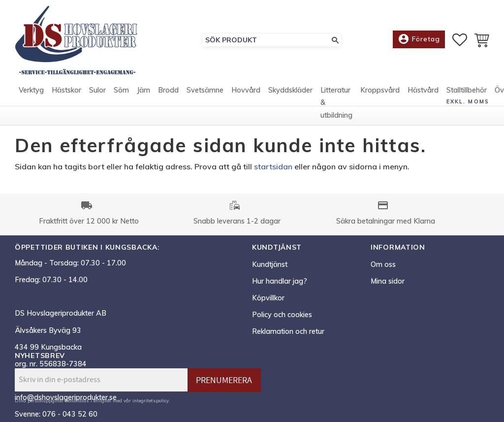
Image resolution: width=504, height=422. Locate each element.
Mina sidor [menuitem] (388, 281)
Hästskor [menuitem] (66, 90)
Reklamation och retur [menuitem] (288, 331)
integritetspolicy (151, 400)
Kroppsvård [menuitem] (380, 90)
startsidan (273, 166)
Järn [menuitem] (143, 90)
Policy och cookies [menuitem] (282, 315)
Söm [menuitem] (121, 90)
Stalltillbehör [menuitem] (467, 90)
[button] (460, 40)
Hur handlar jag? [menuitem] (280, 281)
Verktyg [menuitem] (31, 90)
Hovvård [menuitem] (246, 90)
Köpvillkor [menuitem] (268, 298)
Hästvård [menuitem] (423, 90)
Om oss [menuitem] (383, 264)
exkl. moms (468, 101)
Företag (419, 39)
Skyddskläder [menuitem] (290, 90)
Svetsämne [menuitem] (205, 90)
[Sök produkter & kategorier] (266, 40)
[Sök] (335, 40)
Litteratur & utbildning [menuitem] (336, 103)
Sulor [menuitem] (97, 90)
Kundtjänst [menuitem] (270, 264)
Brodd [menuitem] (168, 90)
